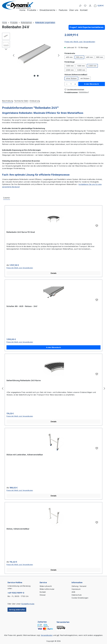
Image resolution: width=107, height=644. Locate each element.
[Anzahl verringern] (67, 84)
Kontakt (43, 592)
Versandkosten (47, 635)
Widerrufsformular (47, 589)
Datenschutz (77, 595)
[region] (31, 55)
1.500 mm (81, 66)
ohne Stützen (71, 78)
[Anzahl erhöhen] (75, 84)
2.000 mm (92, 66)
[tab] (8, 101)
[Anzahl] (71, 84)
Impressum (76, 589)
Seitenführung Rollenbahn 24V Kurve (24, 380)
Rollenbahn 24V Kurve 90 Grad (21, 232)
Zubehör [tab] (7, 198)
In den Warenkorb (92, 84)
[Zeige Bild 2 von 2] (38, 76)
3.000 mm (81, 70)
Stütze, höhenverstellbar (18, 529)
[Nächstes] (59, 55)
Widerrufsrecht (46, 586)
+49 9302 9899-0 (16, 593)
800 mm (100, 57)
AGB (73, 592)
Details (54, 273)
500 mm (79, 57)
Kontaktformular (28, 604)
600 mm (90, 57)
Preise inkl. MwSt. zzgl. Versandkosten (80, 42)
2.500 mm (70, 70)
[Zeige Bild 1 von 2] (34, 76)
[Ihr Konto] (90, 6)
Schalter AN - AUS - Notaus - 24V (22, 306)
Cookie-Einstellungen (80, 598)
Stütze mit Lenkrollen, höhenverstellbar (25, 455)
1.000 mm (70, 66)
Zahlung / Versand (79, 586)
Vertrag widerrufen (17, 610)
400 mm (69, 57)
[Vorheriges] (14, 55)
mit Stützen (85, 78)
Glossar (43, 595)
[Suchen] (80, 6)
